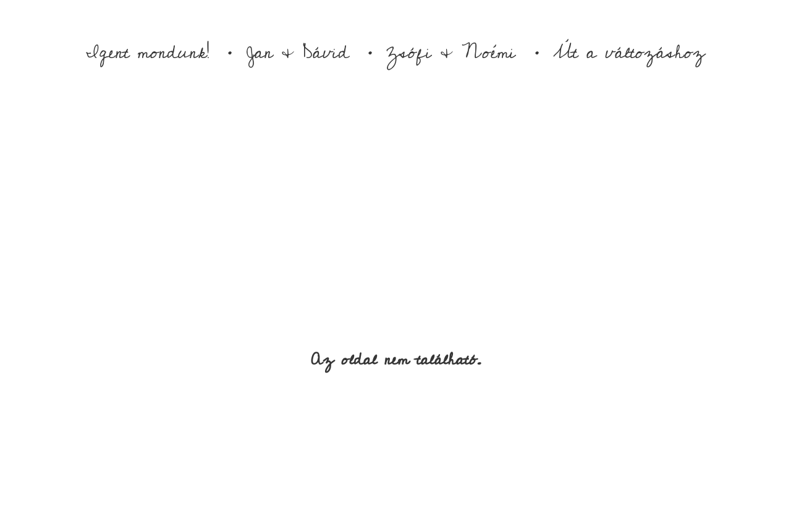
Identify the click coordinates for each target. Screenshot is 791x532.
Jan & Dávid (298, 53)
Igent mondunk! (147, 53)
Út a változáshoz (629, 53)
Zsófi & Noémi (451, 53)
